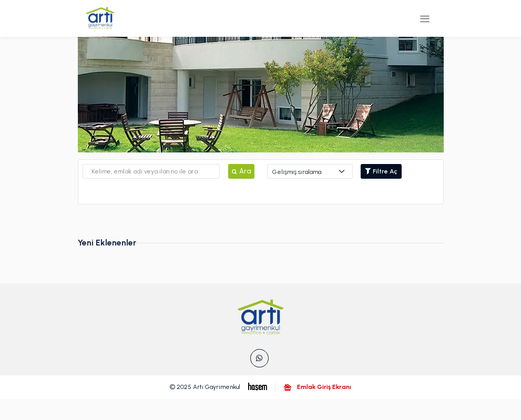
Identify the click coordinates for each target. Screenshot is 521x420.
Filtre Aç (381, 171)
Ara (241, 171)
